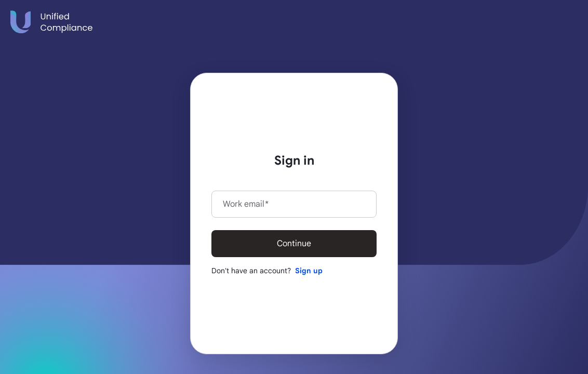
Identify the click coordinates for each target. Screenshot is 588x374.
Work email (246, 204)
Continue (294, 244)
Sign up (309, 271)
